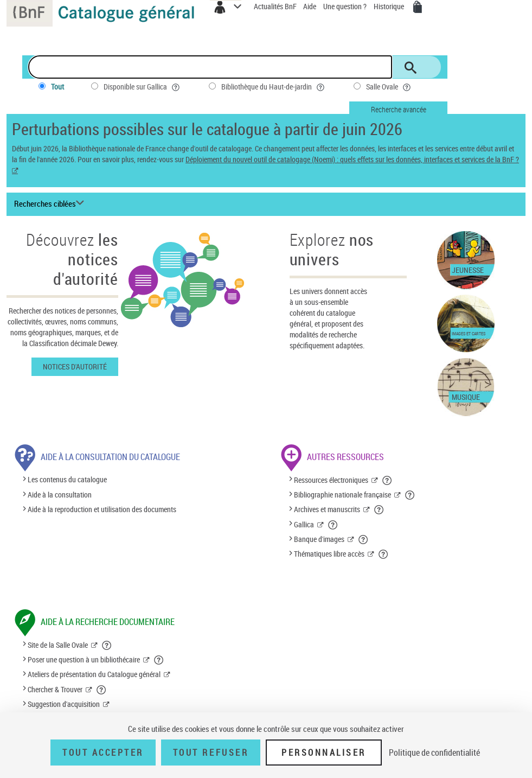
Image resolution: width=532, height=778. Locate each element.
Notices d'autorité (75, 366)
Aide (310, 6)
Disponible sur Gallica (143, 87)
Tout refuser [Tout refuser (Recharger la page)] (211, 753)
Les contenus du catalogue (67, 480)
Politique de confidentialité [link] (434, 753)
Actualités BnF (276, 6)
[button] (387, 480)
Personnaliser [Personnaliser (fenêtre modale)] (324, 753)
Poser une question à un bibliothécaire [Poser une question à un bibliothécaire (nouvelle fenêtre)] (84, 659)
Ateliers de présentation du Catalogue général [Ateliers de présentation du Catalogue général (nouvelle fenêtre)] (94, 674)
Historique (390, 6)
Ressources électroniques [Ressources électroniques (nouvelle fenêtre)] (331, 480)
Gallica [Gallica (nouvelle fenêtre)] (304, 524)
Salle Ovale (389, 87)
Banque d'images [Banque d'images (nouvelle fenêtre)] (319, 539)
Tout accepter (103, 753)
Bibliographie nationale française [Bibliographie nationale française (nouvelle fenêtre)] (342, 495)
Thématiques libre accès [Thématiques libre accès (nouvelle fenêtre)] (329, 554)
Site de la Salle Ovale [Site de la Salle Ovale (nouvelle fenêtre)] (58, 645)
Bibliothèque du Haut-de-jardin (274, 87)
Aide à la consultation (60, 495)
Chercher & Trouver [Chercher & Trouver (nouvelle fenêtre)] (55, 689)
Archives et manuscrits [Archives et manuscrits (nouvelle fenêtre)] (327, 509)
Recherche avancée (399, 109)
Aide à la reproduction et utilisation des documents (102, 509)
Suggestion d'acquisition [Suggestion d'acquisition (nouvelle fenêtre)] (64, 704)
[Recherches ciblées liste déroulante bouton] (51, 204)
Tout (57, 87)
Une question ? (345, 6)
